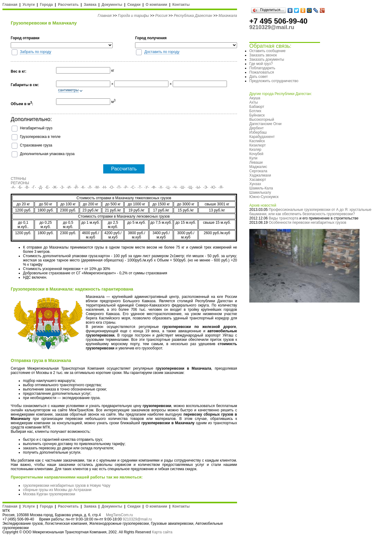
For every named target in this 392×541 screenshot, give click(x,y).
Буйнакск (257, 115)
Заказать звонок (263, 55)
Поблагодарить (262, 68)
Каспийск (257, 141)
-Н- (105, 187)
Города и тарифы (133, 16)
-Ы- (198, 187)
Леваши (256, 162)
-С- (133, 187)
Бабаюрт (257, 107)
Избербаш (258, 132)
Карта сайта (162, 532)
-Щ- (190, 187)
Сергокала (258, 171)
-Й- (76, 187)
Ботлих (255, 111)
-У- (147, 187)
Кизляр (255, 150)
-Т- (140, 187)
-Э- (206, 187)
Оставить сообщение (267, 51)
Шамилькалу (260, 192)
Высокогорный (262, 120)
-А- (13, 187)
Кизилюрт (258, 145)
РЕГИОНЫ (20, 183)
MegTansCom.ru (119, 515)
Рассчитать (68, 5)
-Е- (47, 187)
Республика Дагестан (193, 16)
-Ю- (213, 187)
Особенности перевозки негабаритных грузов (307, 223)
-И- (69, 187)
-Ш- (182, 187)
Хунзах (255, 184)
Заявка (90, 5)
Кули (253, 158)
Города (46, 5)
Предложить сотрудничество (274, 81)
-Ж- (55, 187)
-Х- (161, 187)
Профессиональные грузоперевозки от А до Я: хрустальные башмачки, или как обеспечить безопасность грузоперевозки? (310, 212)
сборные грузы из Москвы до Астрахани (57, 490)
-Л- (90, 187)
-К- (83, 187)
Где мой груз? (261, 64)
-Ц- (168, 187)
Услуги (29, 5)
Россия (161, 16)
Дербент (256, 128)
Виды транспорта (283, 218)
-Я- (221, 187)
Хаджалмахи (260, 175)
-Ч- (175, 187)
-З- (62, 187)
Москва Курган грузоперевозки (49, 494)
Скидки (134, 5)
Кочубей (256, 154)
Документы (112, 5)
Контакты (181, 5)
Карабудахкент (262, 137)
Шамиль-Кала (261, 188)
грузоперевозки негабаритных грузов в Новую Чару (67, 486)
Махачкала (228, 16)
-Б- (20, 187)
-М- (97, 187)
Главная (10, 5)
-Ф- (154, 187)
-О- (112, 187)
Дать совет (258, 77)
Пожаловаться (262, 72)
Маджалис (258, 167)
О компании (156, 5)
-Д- (40, 187)
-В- (27, 187)
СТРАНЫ (18, 179)
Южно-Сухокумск (264, 197)
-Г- (34, 187)
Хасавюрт (258, 180)
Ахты (254, 102)
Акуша (255, 98)
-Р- (126, 187)
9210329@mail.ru (137, 519)
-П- (119, 187)
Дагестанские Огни (265, 124)
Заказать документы (267, 59)
